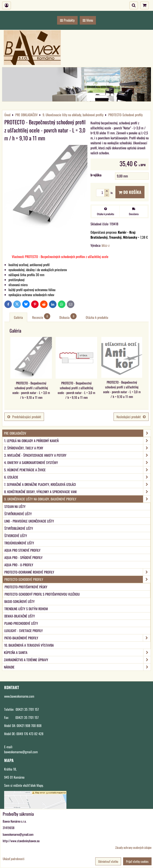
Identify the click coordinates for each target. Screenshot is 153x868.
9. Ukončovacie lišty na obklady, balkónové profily (77, 499)
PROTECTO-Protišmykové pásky (26, 587)
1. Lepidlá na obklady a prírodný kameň (77, 441)
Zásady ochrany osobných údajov (133, 847)
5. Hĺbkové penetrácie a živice (77, 470)
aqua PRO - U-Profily (19, 565)
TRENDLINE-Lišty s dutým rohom (26, 609)
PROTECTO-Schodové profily (77, 579)
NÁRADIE (77, 667)
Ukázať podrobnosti (13, 859)
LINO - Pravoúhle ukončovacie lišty (29, 521)
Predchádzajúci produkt (24, 417)
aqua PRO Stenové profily (22, 550)
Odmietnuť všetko (108, 861)
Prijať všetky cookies (137, 861)
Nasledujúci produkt (131, 417)
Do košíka (130, 192)
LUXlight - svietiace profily (24, 631)
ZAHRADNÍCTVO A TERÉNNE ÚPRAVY (77, 660)
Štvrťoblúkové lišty (19, 528)
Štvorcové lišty (16, 536)
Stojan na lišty (15, 506)
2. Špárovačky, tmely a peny (77, 448)
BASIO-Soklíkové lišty (20, 601)
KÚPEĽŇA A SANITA (77, 652)
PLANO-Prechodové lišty (21, 623)
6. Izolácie (77, 477)
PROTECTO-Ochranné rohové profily (77, 572)
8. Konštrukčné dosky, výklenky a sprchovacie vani (77, 492)
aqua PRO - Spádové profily (23, 557)
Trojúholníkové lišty (19, 543)
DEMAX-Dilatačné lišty (20, 616)
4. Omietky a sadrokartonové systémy (77, 463)
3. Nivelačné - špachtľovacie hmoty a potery (77, 455)
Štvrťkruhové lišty (18, 514)
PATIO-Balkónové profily (77, 638)
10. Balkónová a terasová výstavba (29, 645)
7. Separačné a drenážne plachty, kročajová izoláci (77, 484)
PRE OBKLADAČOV (77, 433)
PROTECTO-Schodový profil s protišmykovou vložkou (42, 594)
